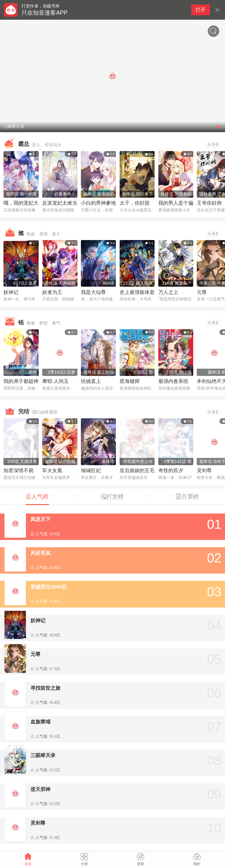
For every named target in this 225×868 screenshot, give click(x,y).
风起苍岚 (40, 553)
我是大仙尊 (93, 292)
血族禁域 (40, 722)
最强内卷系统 (173, 381)
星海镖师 (130, 381)
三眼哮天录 (43, 755)
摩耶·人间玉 (55, 381)
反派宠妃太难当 (60, 203)
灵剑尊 (204, 470)
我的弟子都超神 (21, 381)
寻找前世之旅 (45, 688)
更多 (213, 144)
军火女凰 (52, 470)
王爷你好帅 (209, 203)
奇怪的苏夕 (171, 470)
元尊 (202, 292)
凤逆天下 (40, 519)
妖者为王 (52, 292)
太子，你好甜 (135, 203)
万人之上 (168, 292)
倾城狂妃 (91, 470)
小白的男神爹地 (98, 203)
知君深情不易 (18, 470)
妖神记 (11, 292)
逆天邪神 (40, 789)
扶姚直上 (91, 381)
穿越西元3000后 (49, 587)
